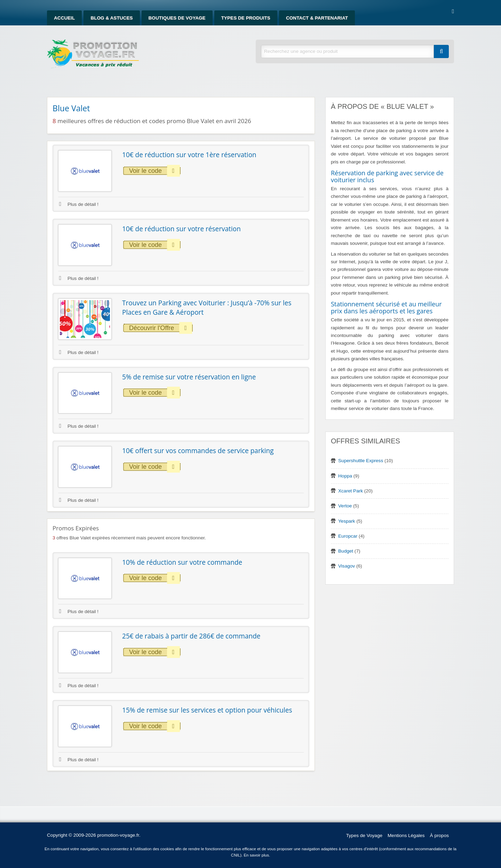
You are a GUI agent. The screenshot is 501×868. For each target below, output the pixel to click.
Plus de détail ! (79, 204)
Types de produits (246, 18)
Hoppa (345, 476)
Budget (346, 551)
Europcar (348, 536)
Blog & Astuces (112, 18)
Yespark (347, 521)
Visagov (347, 566)
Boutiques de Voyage (177, 18)
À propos (439, 835)
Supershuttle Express (361, 461)
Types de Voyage (364, 835)
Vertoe (345, 506)
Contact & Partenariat (317, 18)
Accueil (64, 18)
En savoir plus (256, 855)
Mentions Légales (406, 835)
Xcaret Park (351, 491)
